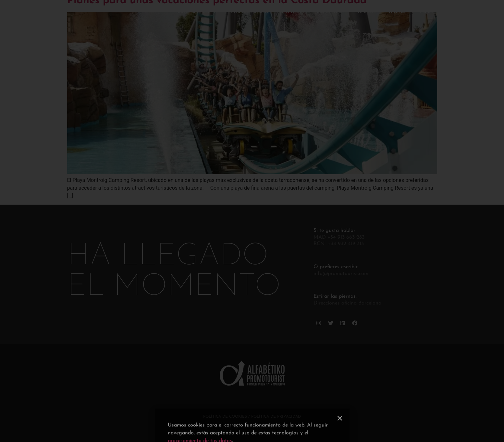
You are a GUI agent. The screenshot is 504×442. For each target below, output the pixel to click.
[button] (340, 430)
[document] (252, 221)
